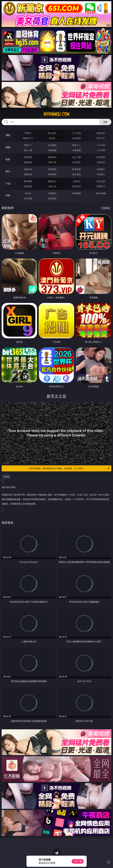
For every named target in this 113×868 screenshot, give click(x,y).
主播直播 (77, 150)
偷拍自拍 (52, 157)
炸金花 (52, 138)
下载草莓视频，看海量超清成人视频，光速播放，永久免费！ (69, 468)
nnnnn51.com (56, 114)
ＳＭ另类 (101, 150)
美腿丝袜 (28, 174)
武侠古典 (101, 181)
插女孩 (28, 193)
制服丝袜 (28, 162)
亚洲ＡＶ (28, 145)
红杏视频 (28, 198)
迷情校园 (28, 186)
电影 (8, 159)
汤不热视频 (101, 193)
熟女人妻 (28, 150)
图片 (8, 171)
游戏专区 (101, 133)
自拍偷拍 (52, 145)
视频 (8, 147)
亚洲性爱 (28, 157)
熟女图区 (77, 174)
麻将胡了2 (28, 138)
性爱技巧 (101, 186)
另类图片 (101, 174)
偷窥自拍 (28, 169)
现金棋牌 (77, 138)
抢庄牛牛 (101, 138)
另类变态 (101, 162)
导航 (8, 195)
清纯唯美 (52, 174)
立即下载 (78, 861)
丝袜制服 (52, 150)
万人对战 (77, 133)
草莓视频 (77, 193)
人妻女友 (77, 181)
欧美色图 (77, 169)
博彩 (8, 135)
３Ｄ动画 (101, 145)
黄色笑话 (77, 186)
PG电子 (28, 133)
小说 (8, 183)
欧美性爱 (101, 157)
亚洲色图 (52, 169)
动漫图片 (101, 169)
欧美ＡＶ (77, 145)
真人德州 (52, 133)
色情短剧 (52, 198)
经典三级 (52, 162)
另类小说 (52, 186)
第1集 (6, 477)
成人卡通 (77, 157)
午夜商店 (52, 193)
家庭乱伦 (52, 181)
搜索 (105, 122)
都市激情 (28, 181)
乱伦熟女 (77, 162)
